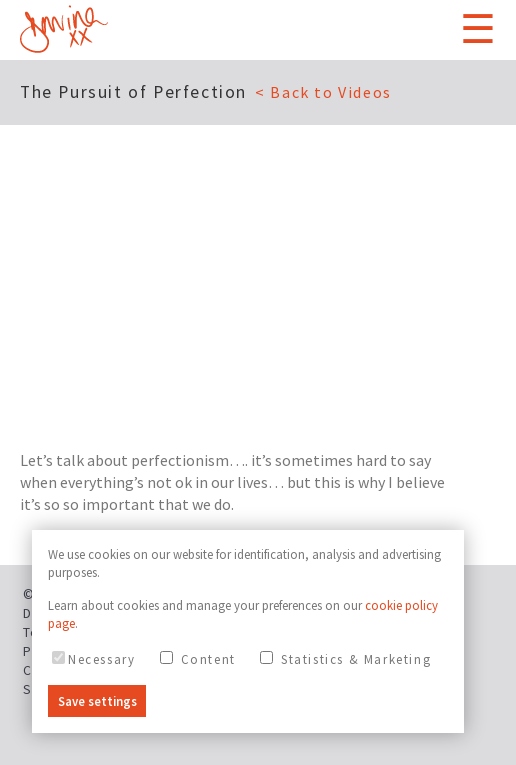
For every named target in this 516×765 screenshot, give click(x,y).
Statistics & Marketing (345, 659)
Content (198, 659)
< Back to (323, 92)
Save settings (97, 701)
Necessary (93, 659)
